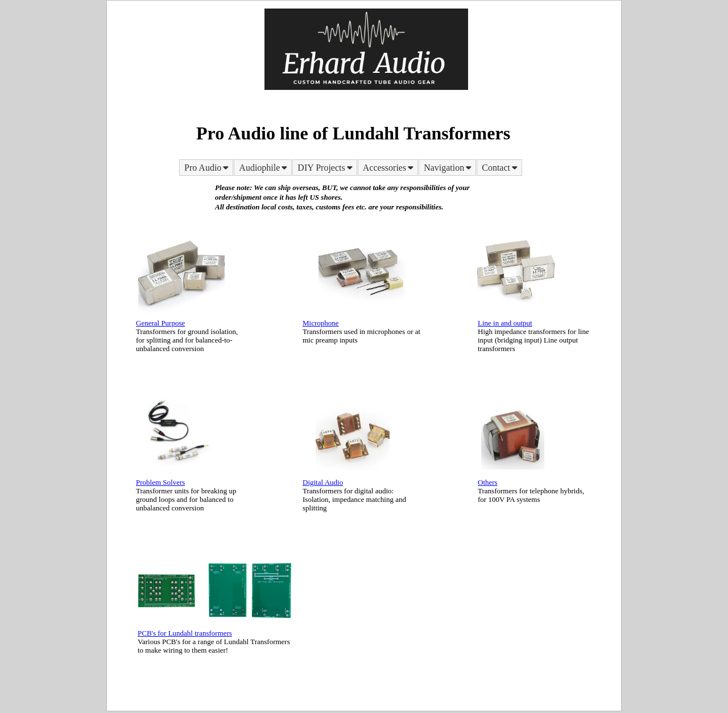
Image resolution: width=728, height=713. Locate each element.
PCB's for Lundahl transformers (185, 633)
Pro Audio (207, 168)
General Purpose (160, 323)
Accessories (389, 168)
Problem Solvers (160, 482)
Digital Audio (323, 482)
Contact (500, 168)
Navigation (448, 168)
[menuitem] (206, 168)
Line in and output (505, 323)
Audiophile (264, 168)
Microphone (321, 323)
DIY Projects (326, 168)
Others (488, 482)
